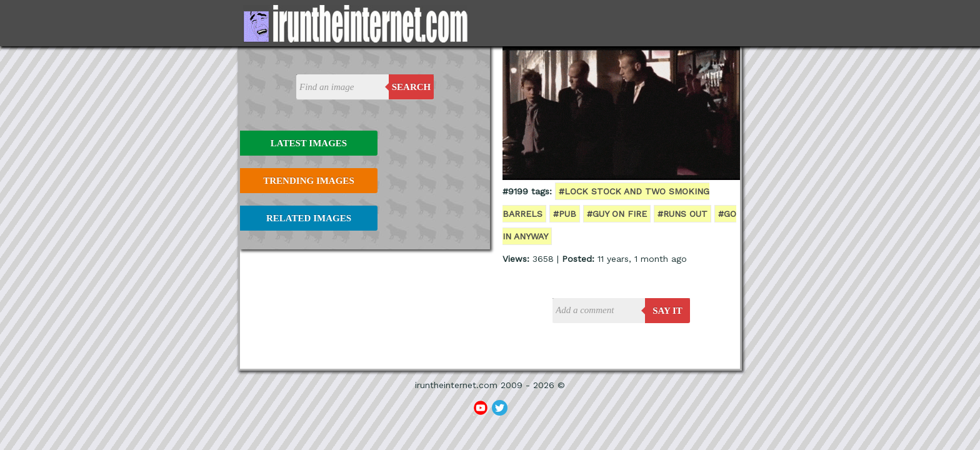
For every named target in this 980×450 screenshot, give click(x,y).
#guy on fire (617, 214)
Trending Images (308, 181)
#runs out (682, 214)
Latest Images (309, 143)
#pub (565, 214)
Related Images (309, 218)
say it (667, 311)
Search (412, 87)
